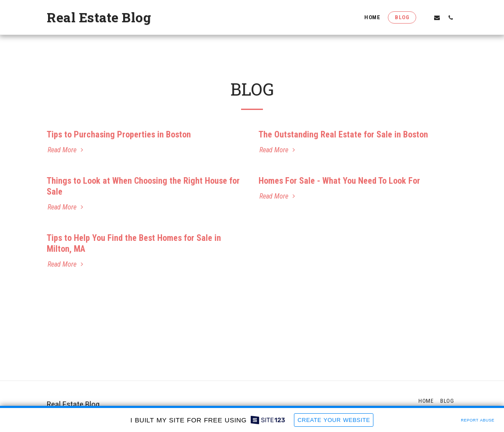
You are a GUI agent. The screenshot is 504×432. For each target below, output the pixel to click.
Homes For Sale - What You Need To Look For (339, 181)
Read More (66, 150)
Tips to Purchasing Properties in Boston (119, 134)
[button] (423, 17)
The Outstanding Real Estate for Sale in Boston (343, 134)
